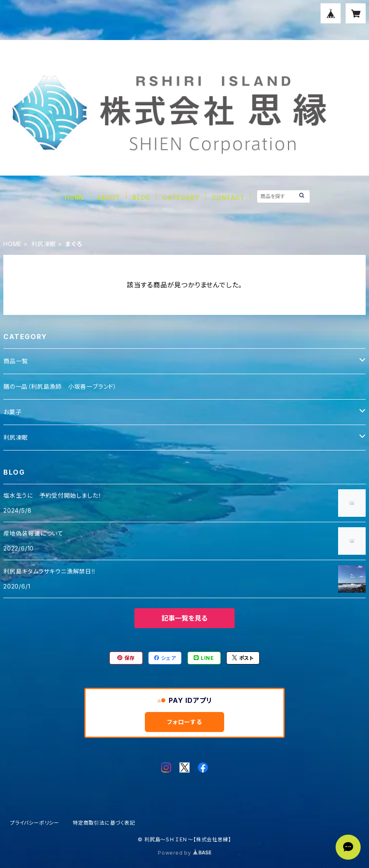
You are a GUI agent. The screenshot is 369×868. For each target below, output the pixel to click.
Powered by (184, 853)
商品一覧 (16, 361)
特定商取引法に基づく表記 (104, 823)
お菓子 (12, 412)
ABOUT (109, 198)
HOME (75, 198)
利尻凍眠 (44, 244)
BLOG (141, 198)
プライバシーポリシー (35, 823)
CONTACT (228, 198)
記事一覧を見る (184, 618)
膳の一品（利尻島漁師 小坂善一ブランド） (60, 386)
